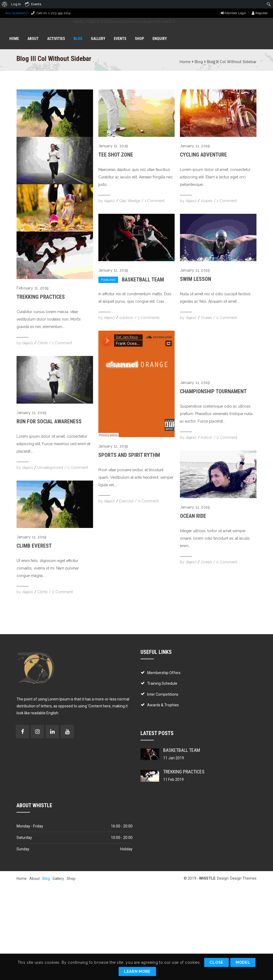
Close (216, 962)
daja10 (28, 343)
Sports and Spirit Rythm (129, 455)
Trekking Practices (41, 297)
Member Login (233, 13)
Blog (199, 62)
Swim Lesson (196, 279)
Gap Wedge (130, 201)
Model (243, 962)
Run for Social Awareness (49, 421)
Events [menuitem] (33, 4)
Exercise (126, 501)
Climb (43, 343)
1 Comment (62, 343)
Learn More (137, 971)
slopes (207, 201)
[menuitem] (5, 4)
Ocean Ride (193, 516)
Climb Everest (34, 546)
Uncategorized (50, 468)
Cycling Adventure (203, 155)
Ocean (206, 318)
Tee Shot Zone (116, 155)
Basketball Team (143, 280)
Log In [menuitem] (16, 4)
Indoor (206, 437)
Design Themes (243, 878)
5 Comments (149, 318)
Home (185, 62)
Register (260, 13)
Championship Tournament (213, 391)
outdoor (126, 318)
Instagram (37, 732)
